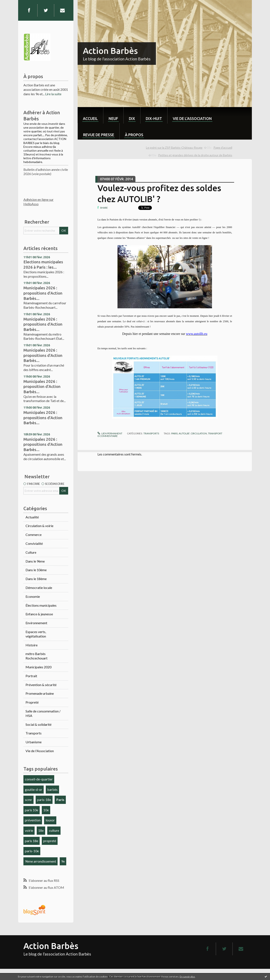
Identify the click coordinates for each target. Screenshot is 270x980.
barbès (52, 789)
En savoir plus (187, 977)
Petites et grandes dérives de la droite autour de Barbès (195, 155)
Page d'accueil (223, 147)
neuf (113, 118)
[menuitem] (90, 115)
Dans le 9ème (35, 561)
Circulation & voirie (39, 526)
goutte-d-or (34, 789)
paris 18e (32, 841)
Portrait (31, 676)
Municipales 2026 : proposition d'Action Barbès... (42, 387)
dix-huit (154, 118)
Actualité (32, 517)
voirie (29, 830)
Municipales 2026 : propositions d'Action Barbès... (43, 293)
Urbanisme (34, 742)
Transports (34, 733)
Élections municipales (41, 605)
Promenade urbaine (40, 693)
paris (174, 433)
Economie (33, 596)
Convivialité (34, 543)
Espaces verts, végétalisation (36, 634)
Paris (60, 800)
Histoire (32, 645)
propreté (50, 841)
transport (215, 433)
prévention (33, 820)
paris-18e (44, 800)
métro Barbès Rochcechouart (36, 656)
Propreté (32, 702)
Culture (31, 552)
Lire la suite (53, 94)
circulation (199, 433)
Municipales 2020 (38, 667)
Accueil (90, 118)
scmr (28, 800)
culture (54, 830)
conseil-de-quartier (39, 779)
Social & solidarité (38, 724)
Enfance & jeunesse (39, 614)
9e (63, 861)
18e (41, 830)
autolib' (184, 433)
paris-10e (32, 851)
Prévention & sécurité (41, 685)
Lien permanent (110, 433)
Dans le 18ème (36, 579)
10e (46, 810)
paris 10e (32, 810)
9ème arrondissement (40, 861)
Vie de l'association (192, 118)
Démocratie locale (39, 588)
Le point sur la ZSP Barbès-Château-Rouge (174, 147)
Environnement (36, 623)
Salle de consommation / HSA (43, 713)
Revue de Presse (99, 135)
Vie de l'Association (40, 751)
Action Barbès (110, 51)
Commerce (34, 535)
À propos (134, 135)
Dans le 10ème (36, 570)
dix (132, 118)
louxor (50, 820)
